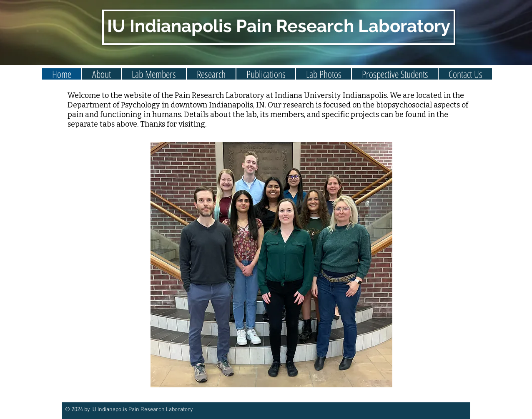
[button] (154, 74)
